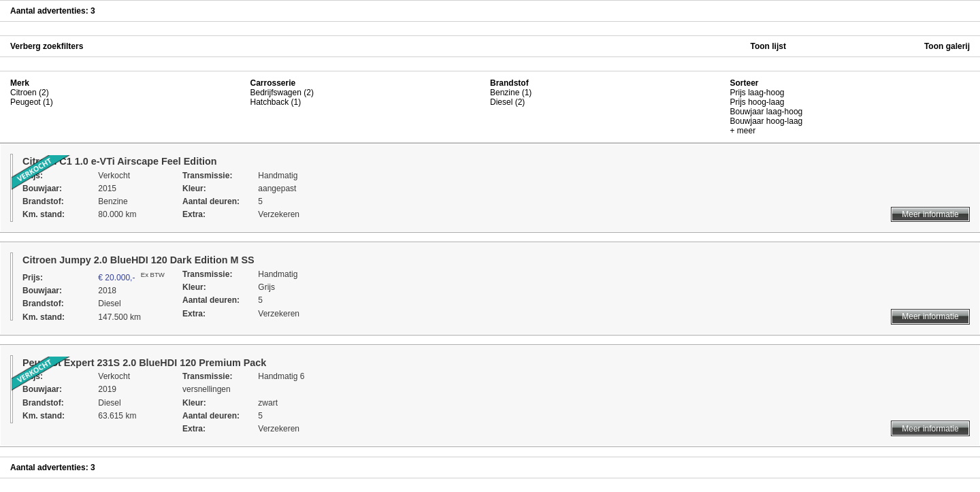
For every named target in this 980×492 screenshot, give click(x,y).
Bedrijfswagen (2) (282, 93)
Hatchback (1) (276, 102)
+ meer (743, 131)
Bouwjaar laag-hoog (767, 112)
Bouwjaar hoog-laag (767, 121)
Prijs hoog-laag (757, 102)
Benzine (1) (511, 93)
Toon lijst (768, 46)
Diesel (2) (507, 102)
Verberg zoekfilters (47, 46)
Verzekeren (279, 214)
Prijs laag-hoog (757, 93)
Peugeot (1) (32, 102)
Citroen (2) (30, 93)
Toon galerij (947, 46)
